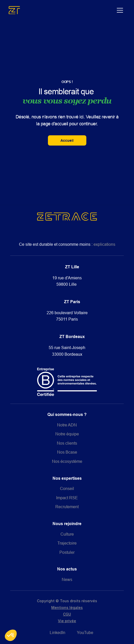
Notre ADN (67, 425)
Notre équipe (67, 434)
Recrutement (67, 507)
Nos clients (67, 443)
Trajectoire (67, 543)
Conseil (67, 488)
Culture (67, 534)
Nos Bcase (67, 452)
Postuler (67, 552)
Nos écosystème (67, 461)
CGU (67, 614)
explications (104, 244)
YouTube (85, 632)
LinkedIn (58, 632)
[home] (62, 10)
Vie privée (67, 621)
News (67, 579)
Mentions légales (67, 607)
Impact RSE (67, 498)
